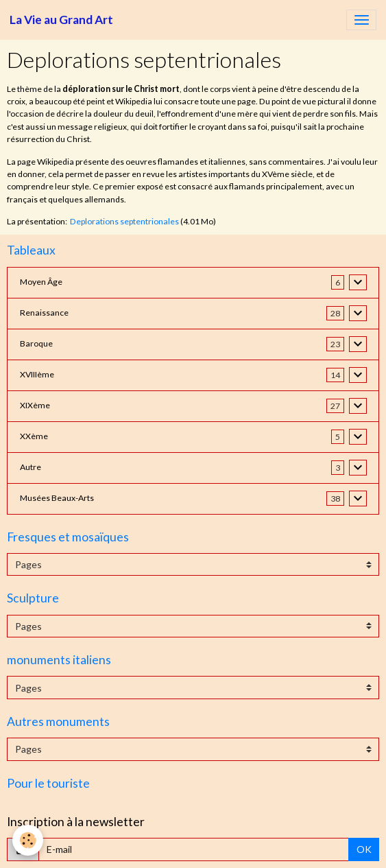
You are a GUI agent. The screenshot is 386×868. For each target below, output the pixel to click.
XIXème (35, 405)
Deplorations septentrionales (124, 221)
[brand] (61, 20)
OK (364, 849)
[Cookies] (28, 840)
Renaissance (44, 313)
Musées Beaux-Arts (57, 498)
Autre (31, 467)
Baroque (36, 343)
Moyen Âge (41, 282)
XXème (34, 436)
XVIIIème (37, 374)
